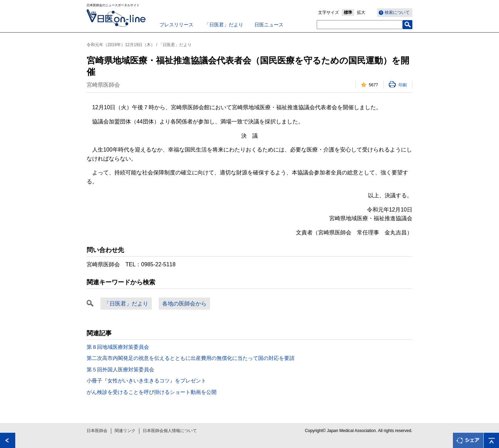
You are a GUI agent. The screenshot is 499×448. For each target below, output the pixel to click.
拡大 (361, 12)
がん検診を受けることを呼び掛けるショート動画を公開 (152, 392)
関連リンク (125, 431)
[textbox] (360, 25)
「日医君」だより (224, 25)
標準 (348, 12)
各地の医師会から (184, 304)
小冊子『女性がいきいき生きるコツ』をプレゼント (146, 381)
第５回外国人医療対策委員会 (120, 369)
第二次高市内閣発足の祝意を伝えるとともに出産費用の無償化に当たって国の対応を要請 (191, 358)
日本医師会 (97, 431)
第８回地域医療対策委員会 (118, 347)
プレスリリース (176, 25)
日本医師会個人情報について (170, 431)
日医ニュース (269, 25)
